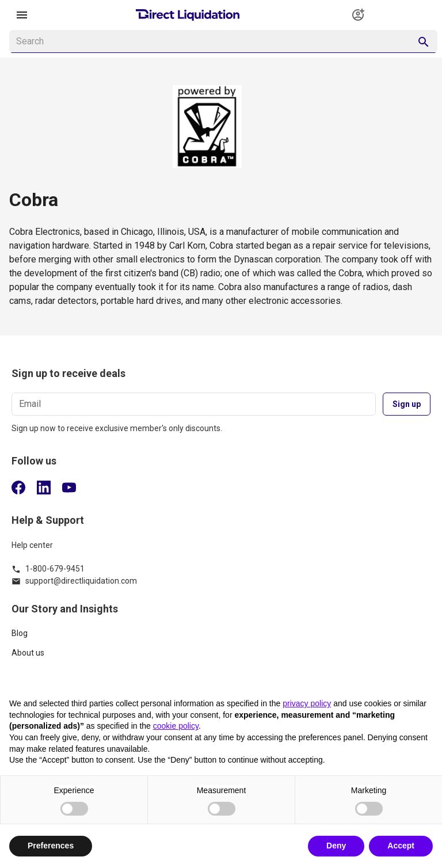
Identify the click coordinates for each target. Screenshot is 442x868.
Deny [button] (336, 846)
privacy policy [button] (307, 703)
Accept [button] (401, 846)
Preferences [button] (51, 846)
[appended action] (424, 42)
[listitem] (221, 638)
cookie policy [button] (176, 726)
